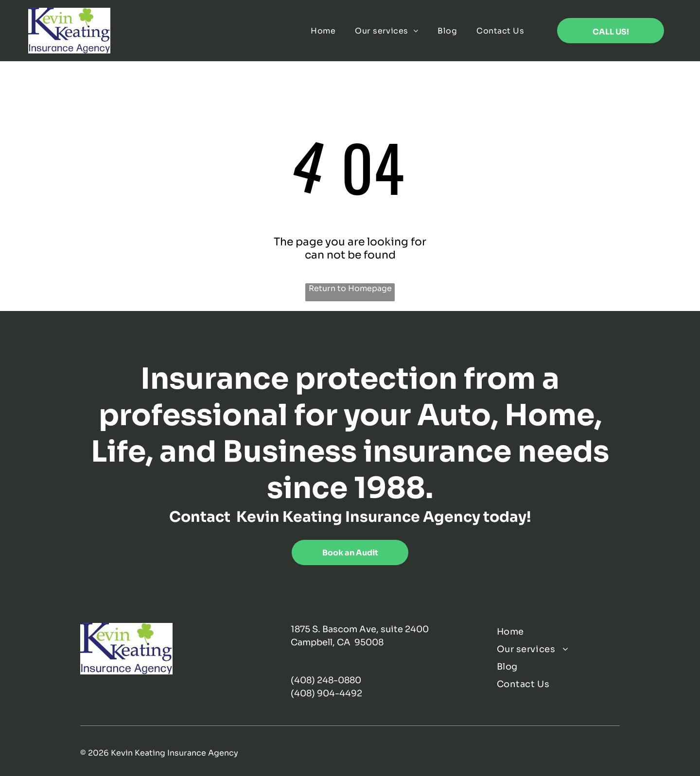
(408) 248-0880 (326, 680)
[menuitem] (323, 30)
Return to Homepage (350, 288)
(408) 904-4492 (326, 693)
